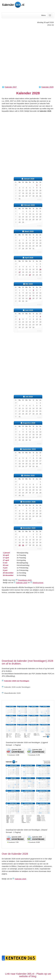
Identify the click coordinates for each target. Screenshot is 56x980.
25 (30, 298)
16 (40, 269)
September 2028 (29, 449)
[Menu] (50, 15)
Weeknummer (38, 583)
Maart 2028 (29, 231)
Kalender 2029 (47, 87)
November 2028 (29, 502)
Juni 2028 (29, 310)
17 (20, 272)
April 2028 (29, 258)
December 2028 (29, 528)
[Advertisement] (28, 56)
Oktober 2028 (29, 475)
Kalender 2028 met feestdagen (15, 681)
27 (30, 275)
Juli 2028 (29, 397)
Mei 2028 (29, 284)
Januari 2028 (29, 179)
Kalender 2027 (11, 87)
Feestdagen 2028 (25, 580)
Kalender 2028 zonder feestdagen (16, 687)
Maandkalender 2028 (11, 693)
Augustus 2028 (29, 423)
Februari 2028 (29, 205)
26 (23, 545)
